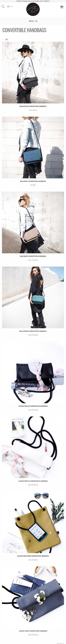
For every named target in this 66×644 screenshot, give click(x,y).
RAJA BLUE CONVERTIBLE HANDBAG (33, 181)
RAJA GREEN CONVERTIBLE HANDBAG (33, 331)
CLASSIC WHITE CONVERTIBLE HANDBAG (33, 481)
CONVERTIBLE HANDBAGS (24, 30)
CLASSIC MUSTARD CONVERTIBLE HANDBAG (33, 556)
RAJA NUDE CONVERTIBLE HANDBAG (33, 256)
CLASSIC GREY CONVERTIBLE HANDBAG (33, 631)
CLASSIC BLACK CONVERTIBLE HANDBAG (33, 406)
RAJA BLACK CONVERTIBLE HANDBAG (33, 106)
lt (12, 7)
